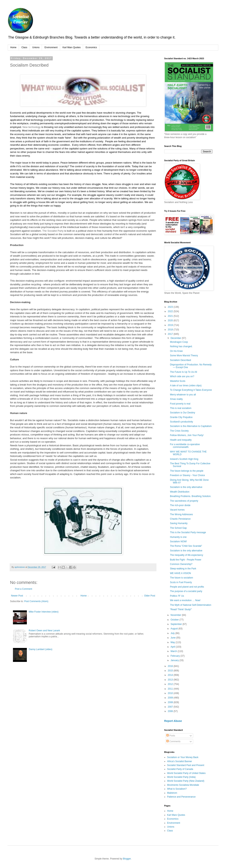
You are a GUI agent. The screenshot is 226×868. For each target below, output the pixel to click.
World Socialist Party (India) (181, 777)
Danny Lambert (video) (41, 649)
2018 (171, 330)
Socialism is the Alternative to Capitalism (191, 426)
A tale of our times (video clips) (186, 386)
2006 (171, 711)
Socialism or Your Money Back (183, 757)
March (174, 651)
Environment (51, 47)
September (177, 624)
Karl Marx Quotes (72, 47)
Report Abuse (173, 721)
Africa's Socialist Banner (180, 761)
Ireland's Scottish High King (184, 459)
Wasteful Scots (178, 381)
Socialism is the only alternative (186, 487)
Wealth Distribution (180, 492)
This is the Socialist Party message (188, 532)
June (173, 638)
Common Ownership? (181, 564)
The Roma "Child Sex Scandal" (186, 546)
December (176, 338)
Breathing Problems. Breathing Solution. (191, 496)
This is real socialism (181, 408)
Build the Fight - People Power (186, 560)
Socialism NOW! (178, 542)
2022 (171, 311)
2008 (171, 702)
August (175, 629)
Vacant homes (177, 510)
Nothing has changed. (181, 346)
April (173, 647)
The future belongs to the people (187, 471)
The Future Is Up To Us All (184, 372)
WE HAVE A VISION (180, 573)
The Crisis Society (179, 431)
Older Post (150, 596)
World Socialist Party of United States (186, 773)
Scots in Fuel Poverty (181, 582)
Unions (36, 47)
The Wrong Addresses (181, 514)
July (173, 633)
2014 (171, 675)
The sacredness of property (184, 501)
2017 (171, 334)
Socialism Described (181, 360)
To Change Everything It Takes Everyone (191, 390)
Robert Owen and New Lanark (44, 631)
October (175, 620)
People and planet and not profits (187, 587)
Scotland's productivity (181, 422)
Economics (91, 47)
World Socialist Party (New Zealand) (186, 781)
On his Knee (176, 351)
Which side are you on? (182, 376)
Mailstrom (172, 793)
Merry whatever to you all (183, 395)
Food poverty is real (180, 404)
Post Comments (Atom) (36, 601)
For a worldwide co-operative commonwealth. (185, 446)
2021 (171, 316)
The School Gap (178, 528)
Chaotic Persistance (180, 519)
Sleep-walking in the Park (183, 569)
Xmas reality (176, 399)
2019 (171, 325)
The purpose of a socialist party (186, 591)
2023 (171, 307)
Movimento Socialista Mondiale (183, 785)
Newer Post (17, 596)
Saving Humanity (179, 523)
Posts (171, 736)
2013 (171, 680)
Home (13, 47)
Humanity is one (178, 537)
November (176, 615)
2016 (171, 666)
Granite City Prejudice (181, 417)
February (175, 656)
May (173, 642)
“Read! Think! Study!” (181, 609)
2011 (171, 689)
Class (24, 47)
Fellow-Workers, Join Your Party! (187, 435)
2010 (171, 693)
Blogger (127, 859)
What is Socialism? (177, 789)
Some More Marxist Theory (184, 356)
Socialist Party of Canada (180, 769)
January (175, 660)
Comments (173, 741)
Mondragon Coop (179, 342)
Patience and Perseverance (181, 797)
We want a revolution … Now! (185, 600)
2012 (171, 684)
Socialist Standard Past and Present (186, 765)
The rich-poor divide (180, 505)
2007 (171, 707)
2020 (171, 320)
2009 (171, 698)
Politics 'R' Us (177, 596)
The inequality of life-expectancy (186, 555)
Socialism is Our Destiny (183, 413)
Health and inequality (181, 440)
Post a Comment (23, 589)
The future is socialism (181, 578)
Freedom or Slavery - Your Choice (187, 475)
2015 (171, 671)
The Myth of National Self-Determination (191, 605)
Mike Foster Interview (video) (44, 612)
